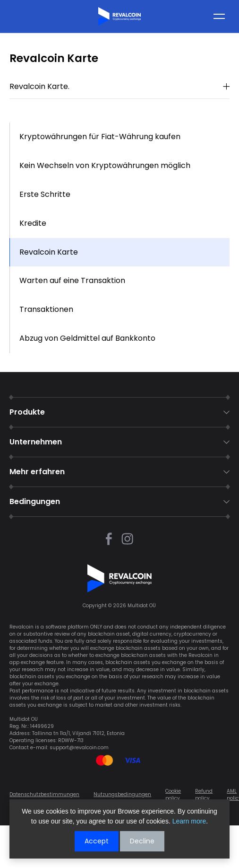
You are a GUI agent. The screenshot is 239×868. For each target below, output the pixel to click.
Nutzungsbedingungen (122, 794)
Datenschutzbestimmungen (44, 794)
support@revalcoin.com (79, 748)
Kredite (33, 223)
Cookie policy (173, 795)
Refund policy (204, 795)
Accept (97, 841)
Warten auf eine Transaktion (72, 280)
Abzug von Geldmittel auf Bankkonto (87, 338)
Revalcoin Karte (49, 252)
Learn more (189, 821)
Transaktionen (46, 309)
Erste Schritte (45, 194)
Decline (142, 841)
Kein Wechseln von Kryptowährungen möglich (105, 165)
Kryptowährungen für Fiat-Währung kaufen (100, 137)
